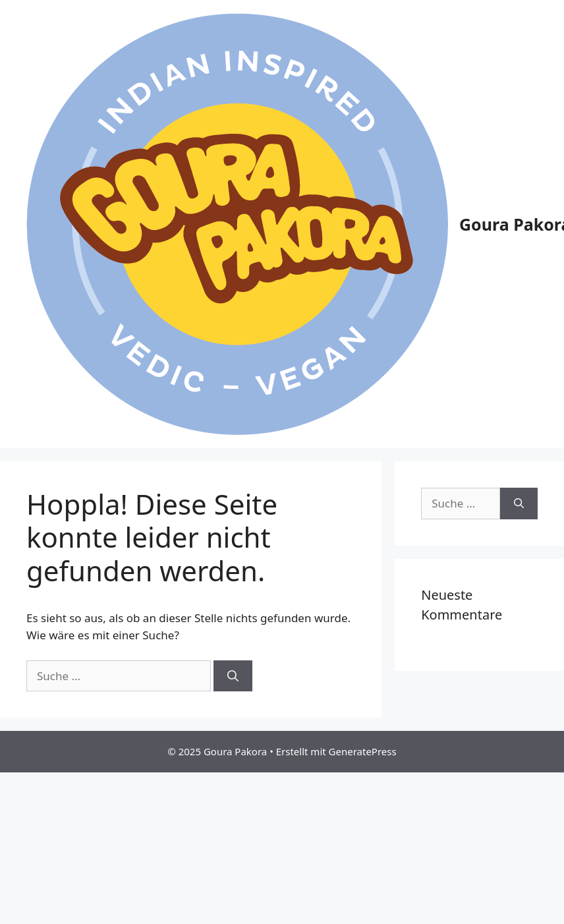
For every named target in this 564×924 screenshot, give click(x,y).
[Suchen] (233, 676)
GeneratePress (363, 751)
